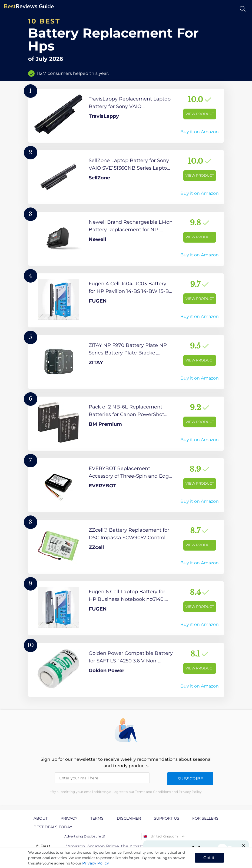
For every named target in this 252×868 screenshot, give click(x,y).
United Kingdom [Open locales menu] (164, 836)
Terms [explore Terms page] (97, 818)
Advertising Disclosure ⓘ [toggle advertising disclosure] (85, 836)
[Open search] (243, 9)
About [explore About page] (41, 818)
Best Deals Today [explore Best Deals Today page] (53, 827)
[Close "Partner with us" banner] (244, 846)
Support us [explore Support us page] (167, 818)
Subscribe (190, 779)
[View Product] (126, 116)
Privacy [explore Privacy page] (69, 818)
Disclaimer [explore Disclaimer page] (129, 818)
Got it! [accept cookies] (209, 858)
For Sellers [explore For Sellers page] (205, 818)
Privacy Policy (96, 863)
